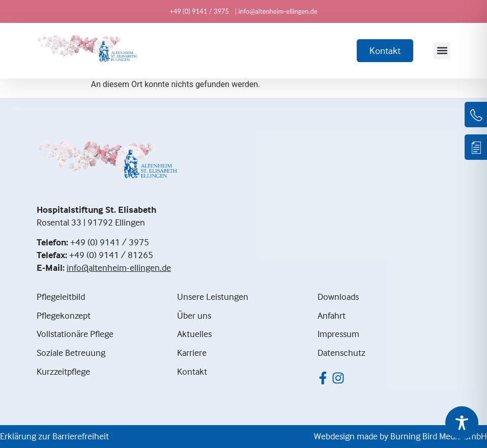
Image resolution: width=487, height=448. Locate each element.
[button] (442, 51)
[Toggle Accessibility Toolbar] (462, 423)
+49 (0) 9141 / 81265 (111, 255)
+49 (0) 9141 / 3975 (110, 242)
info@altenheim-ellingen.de (119, 268)
